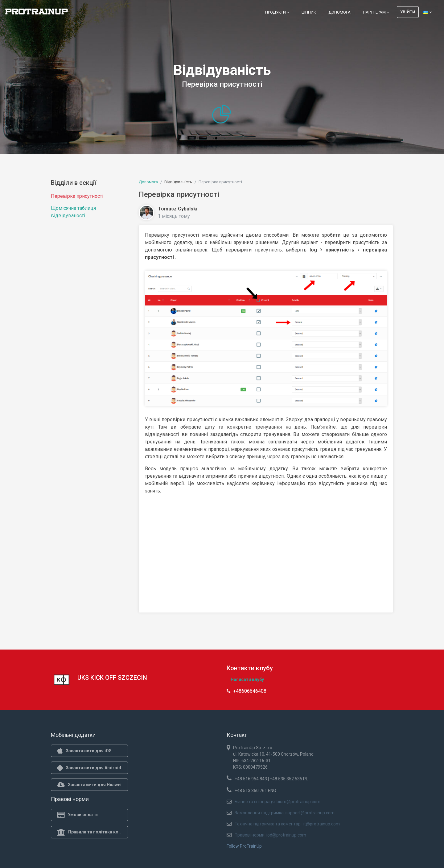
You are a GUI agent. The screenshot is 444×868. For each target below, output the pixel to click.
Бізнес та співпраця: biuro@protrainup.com (277, 802)
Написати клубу (247, 679)
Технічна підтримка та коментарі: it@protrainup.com (287, 824)
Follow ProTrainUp (244, 846)
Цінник (309, 12)
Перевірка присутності (77, 196)
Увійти (408, 12)
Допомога (339, 12)
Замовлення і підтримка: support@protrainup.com (285, 813)
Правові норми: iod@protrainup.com (270, 835)
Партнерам (376, 12)
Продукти (277, 12)
